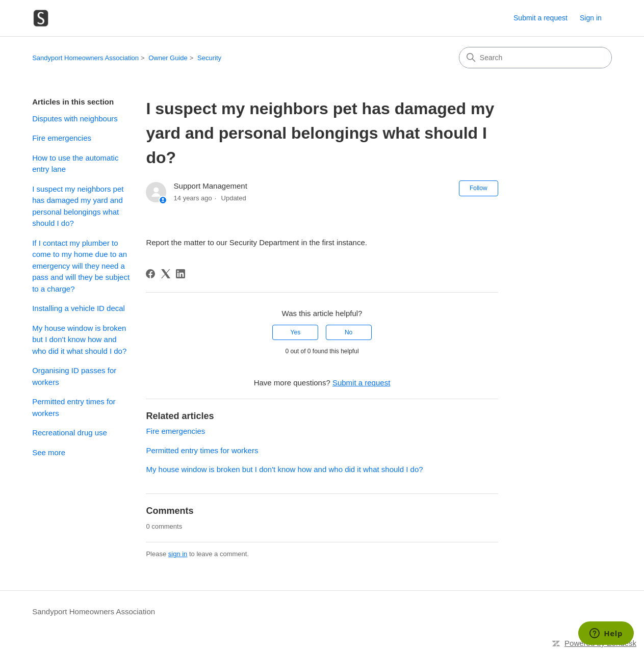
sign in (178, 554)
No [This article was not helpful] (349, 332)
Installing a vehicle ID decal (79, 308)
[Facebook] (150, 274)
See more (49, 452)
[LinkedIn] (181, 274)
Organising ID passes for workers (74, 376)
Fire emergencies (62, 138)
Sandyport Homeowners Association (85, 58)
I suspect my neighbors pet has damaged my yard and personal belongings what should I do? (78, 206)
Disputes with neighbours (75, 119)
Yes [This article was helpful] (296, 332)
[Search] (535, 58)
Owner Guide (168, 58)
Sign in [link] (591, 18)
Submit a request (540, 18)
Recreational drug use (70, 433)
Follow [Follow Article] (479, 188)
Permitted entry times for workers (74, 407)
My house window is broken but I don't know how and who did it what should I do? (79, 340)
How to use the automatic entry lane (75, 164)
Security (209, 58)
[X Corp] (166, 274)
